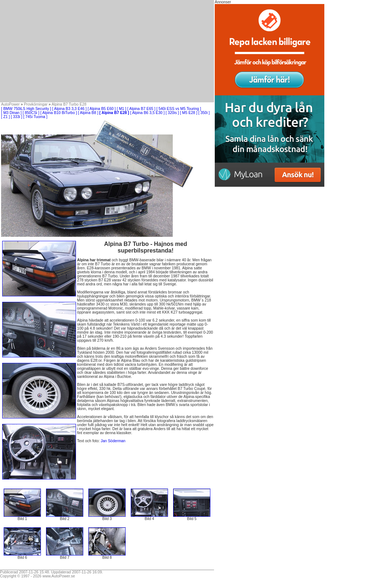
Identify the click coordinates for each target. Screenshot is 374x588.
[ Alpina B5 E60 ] (102, 109)
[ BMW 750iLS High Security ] (26, 109)
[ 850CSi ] (31, 113)
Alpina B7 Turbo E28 (69, 104)
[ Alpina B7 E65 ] (142, 109)
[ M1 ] (122, 109)
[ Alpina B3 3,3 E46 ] (69, 109)
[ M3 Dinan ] (11, 113)
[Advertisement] (107, 51)
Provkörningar (36, 104)
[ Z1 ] (5, 117)
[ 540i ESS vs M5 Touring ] (179, 109)
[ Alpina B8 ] (88, 113)
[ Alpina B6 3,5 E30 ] (147, 113)
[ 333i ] (17, 117)
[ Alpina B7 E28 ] (114, 113)
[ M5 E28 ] (189, 113)
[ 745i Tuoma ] (35, 117)
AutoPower (10, 104)
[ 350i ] (204, 113)
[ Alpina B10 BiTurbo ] (59, 113)
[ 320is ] (172, 113)
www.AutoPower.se (59, 576)
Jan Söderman (113, 441)
